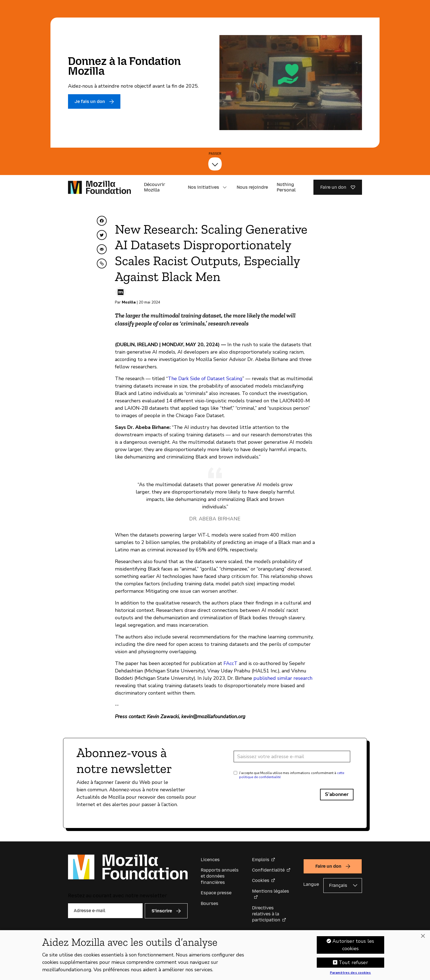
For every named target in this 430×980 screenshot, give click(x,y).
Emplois (261, 860)
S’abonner (337, 794)
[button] (225, 187)
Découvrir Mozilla (155, 187)
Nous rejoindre (252, 187)
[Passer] (215, 164)
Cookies (261, 880)
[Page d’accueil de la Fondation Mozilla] (99, 187)
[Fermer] (423, 936)
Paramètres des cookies (350, 973)
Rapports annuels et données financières (220, 876)
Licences (210, 860)
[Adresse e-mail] (292, 757)
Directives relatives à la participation (266, 914)
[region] (215, 955)
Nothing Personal (286, 187)
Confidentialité (268, 870)
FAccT (230, 663)
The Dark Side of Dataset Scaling (205, 379)
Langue (311, 884)
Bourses (210, 903)
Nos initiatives (203, 187)
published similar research (283, 678)
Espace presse (216, 893)
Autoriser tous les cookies (353, 945)
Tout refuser (353, 962)
